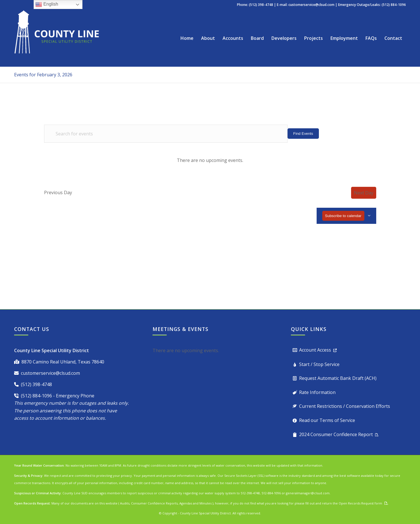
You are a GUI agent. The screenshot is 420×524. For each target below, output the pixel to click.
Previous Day (58, 192)
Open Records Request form (360, 503)
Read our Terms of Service (327, 420)
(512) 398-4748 (36, 384)
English (47, 5)
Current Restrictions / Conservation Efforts (345, 406)
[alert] (210, 160)
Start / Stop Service (319, 364)
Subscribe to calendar (343, 216)
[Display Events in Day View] (365, 134)
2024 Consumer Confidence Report (336, 434)
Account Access (315, 350)
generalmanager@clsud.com (308, 493)
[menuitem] (187, 38)
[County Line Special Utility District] (56, 38)
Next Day (364, 193)
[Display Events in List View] (329, 134)
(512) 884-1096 (36, 396)
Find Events (303, 134)
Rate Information (317, 392)
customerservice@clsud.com (311, 5)
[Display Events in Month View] (347, 134)
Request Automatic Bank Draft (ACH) (338, 378)
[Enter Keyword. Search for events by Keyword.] (166, 134)
